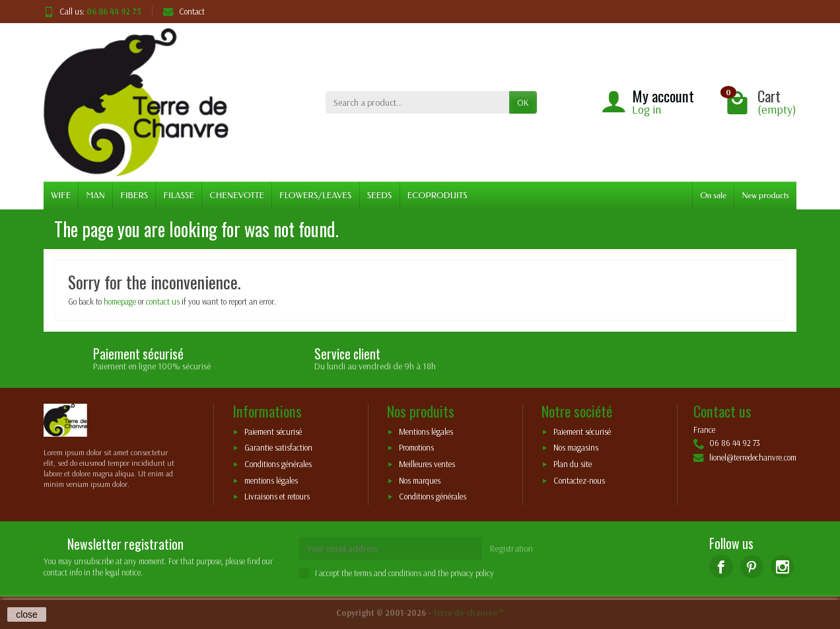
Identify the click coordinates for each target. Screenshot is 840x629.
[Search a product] (417, 102)
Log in (647, 109)
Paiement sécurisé (273, 431)
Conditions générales (278, 464)
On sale (713, 195)
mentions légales (271, 480)
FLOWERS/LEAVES (315, 195)
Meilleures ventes (427, 464)
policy (485, 573)
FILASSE (179, 195)
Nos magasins (576, 448)
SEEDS (380, 195)
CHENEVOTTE (237, 195)
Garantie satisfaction (278, 448)
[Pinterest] (752, 567)
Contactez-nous (579, 480)
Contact (184, 11)
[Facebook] (721, 567)
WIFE (61, 195)
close (27, 614)
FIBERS (134, 195)
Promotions (416, 448)
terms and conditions (388, 573)
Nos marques (420, 480)
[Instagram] (782, 567)
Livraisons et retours (277, 497)
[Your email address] (391, 548)
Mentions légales (426, 431)
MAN (96, 195)
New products (766, 195)
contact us (163, 301)
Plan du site (573, 464)
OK (523, 102)
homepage (120, 301)
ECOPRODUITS (437, 195)
